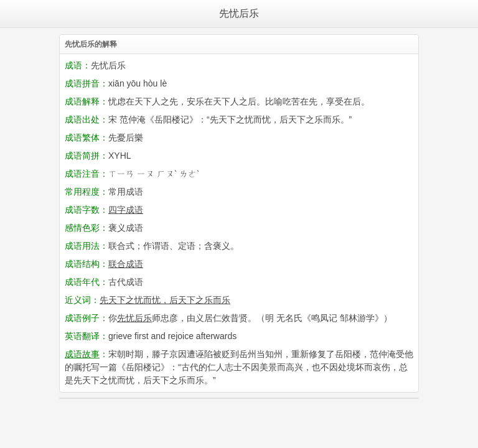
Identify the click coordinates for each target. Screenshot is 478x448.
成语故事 (82, 354)
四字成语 (126, 210)
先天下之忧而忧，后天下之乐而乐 (165, 300)
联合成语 (126, 264)
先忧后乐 (239, 13)
